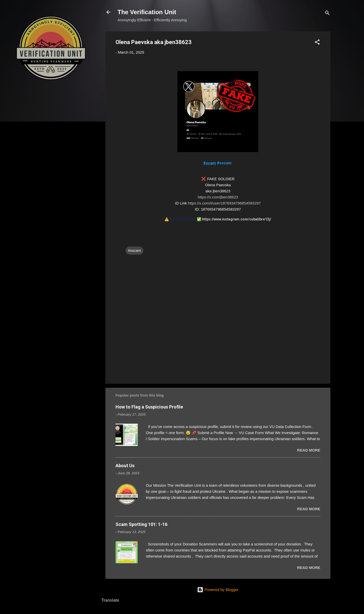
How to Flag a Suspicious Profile (149, 407)
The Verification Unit (147, 12)
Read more (309, 450)
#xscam (134, 250)
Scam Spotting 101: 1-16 (141, 524)
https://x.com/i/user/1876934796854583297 (224, 203)
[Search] (327, 14)
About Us (125, 466)
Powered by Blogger (218, 590)
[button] (317, 43)
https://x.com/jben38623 (218, 197)
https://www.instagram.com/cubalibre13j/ (237, 219)
